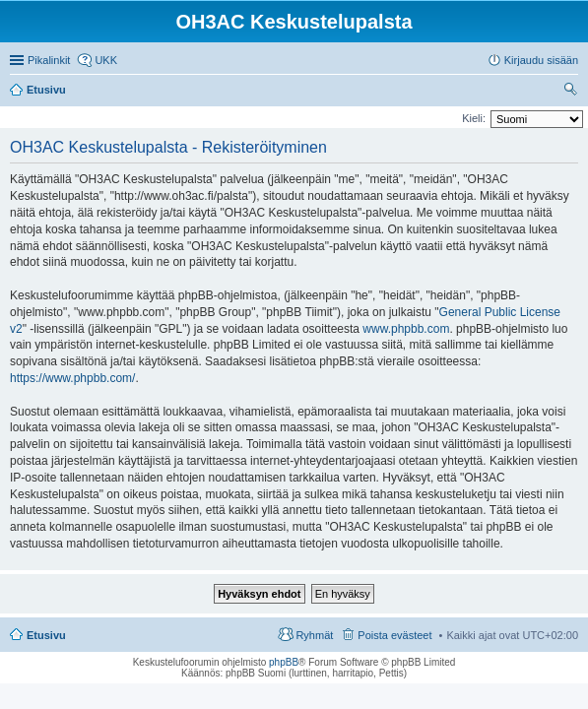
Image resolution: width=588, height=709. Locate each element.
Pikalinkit (49, 60)
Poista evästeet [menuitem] (394, 635)
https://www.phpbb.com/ (72, 378)
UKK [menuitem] (106, 60)
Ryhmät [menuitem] (314, 635)
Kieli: (474, 118)
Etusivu (46, 635)
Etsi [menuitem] (573, 92)
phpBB (284, 662)
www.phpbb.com (406, 329)
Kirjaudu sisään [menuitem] (541, 60)
